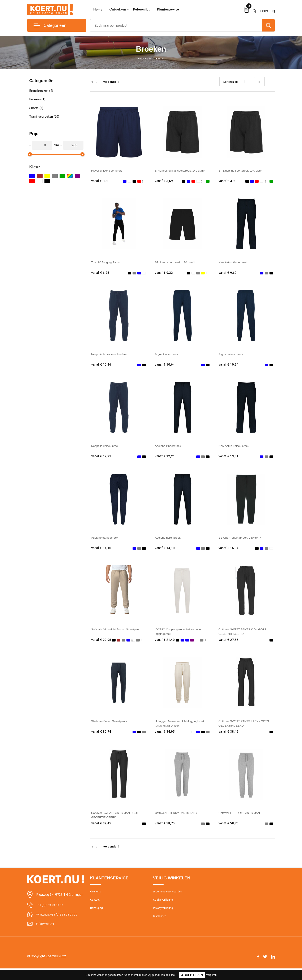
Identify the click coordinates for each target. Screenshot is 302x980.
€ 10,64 (165, 366)
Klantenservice (168, 10)
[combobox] (176, 25)
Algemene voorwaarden (169, 903)
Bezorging (97, 921)
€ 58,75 (165, 833)
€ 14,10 (102, 552)
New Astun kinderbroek (236, 263)
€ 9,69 (228, 274)
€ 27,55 (229, 644)
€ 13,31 (229, 459)
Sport (150, 58)
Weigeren (211, 975)
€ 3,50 (101, 181)
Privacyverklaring (165, 921)
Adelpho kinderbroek (170, 448)
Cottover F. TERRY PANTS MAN (243, 823)
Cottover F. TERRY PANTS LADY (180, 823)
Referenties (141, 10)
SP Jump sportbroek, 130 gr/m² (178, 263)
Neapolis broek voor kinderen (113, 356)
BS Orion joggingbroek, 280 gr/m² (243, 541)
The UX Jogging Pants (108, 263)
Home (98, 10)
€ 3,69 (164, 181)
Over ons (96, 903)
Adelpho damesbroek (107, 541)
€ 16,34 (229, 552)
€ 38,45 (229, 741)
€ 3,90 (228, 181)
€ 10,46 (102, 366)
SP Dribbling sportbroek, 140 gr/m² (244, 170)
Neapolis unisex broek (108, 448)
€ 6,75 (101, 274)
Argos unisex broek (233, 356)
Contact (96, 912)
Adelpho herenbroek (170, 541)
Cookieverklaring (164, 912)
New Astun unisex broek (237, 448)
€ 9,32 (164, 274)
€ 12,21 (102, 459)
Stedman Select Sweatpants (112, 730)
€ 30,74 (102, 741)
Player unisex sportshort (109, 170)
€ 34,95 (165, 741)
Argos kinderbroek (168, 356)
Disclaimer (160, 930)
